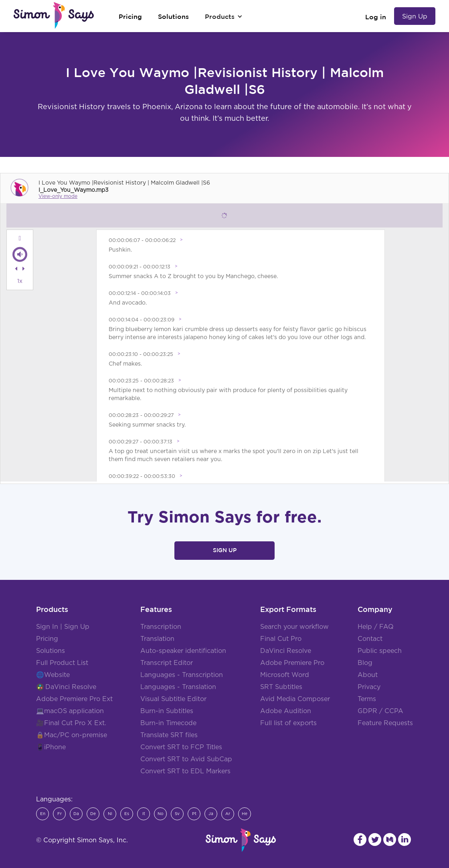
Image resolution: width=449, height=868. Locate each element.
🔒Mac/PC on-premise (72, 735)
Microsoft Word (285, 675)
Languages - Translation (178, 687)
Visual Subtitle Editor (173, 699)
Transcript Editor (167, 663)
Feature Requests (385, 723)
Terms (367, 699)
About (368, 675)
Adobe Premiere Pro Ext (74, 699)
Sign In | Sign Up (63, 627)
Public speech (380, 651)
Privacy (369, 687)
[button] (224, 16)
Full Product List (62, 663)
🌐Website (53, 675)
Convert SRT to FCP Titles (181, 747)
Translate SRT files (169, 735)
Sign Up (415, 16)
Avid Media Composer (295, 699)
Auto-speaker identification (183, 651)
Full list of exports (288, 723)
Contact (370, 639)
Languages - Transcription (182, 675)
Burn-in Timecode (168, 723)
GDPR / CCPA (380, 711)
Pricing (47, 639)
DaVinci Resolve (71, 687)
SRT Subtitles (281, 687)
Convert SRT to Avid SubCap (186, 759)
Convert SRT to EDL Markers (185, 771)
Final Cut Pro (281, 639)
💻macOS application (70, 711)
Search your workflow (294, 627)
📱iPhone (51, 747)
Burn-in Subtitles (167, 711)
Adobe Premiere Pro (292, 663)
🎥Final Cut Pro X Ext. (71, 723)
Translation (157, 639)
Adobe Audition (286, 711)
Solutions (51, 651)
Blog (365, 663)
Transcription (161, 627)
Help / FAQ (376, 627)
